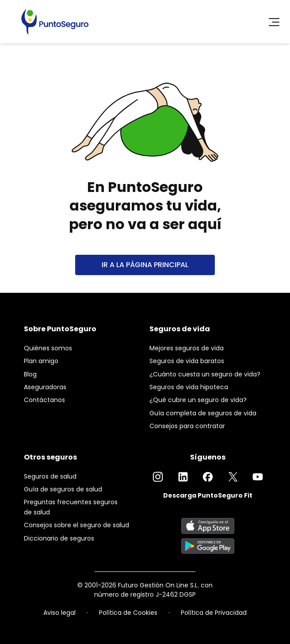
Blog (30, 374)
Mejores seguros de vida (187, 348)
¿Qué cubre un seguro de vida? (198, 400)
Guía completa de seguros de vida (203, 413)
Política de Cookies (128, 613)
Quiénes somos (48, 348)
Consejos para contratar (187, 426)
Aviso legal (59, 613)
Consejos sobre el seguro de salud (76, 525)
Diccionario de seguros (59, 538)
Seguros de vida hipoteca (189, 387)
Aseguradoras (45, 387)
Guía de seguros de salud (63, 489)
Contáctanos (44, 400)
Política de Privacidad (214, 613)
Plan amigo (41, 361)
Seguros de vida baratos (187, 361)
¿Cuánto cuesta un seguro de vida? (205, 374)
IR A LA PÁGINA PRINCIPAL (145, 265)
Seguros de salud (50, 476)
